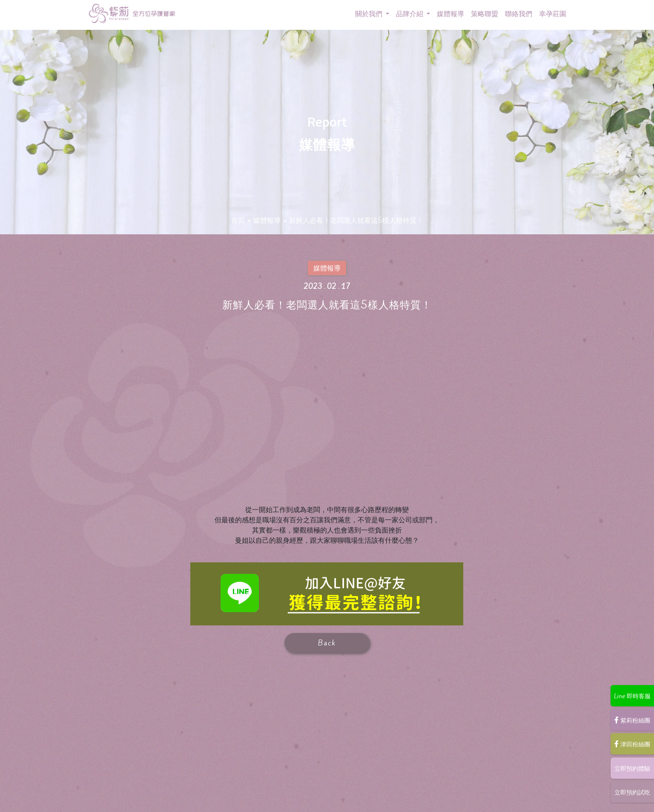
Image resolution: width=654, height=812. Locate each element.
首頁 (228, 221)
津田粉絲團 (630, 745)
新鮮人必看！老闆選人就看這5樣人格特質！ (359, 221)
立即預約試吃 (630, 792)
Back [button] (327, 643)
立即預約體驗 (630, 769)
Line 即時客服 (630, 697)
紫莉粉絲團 (630, 721)
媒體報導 (259, 221)
